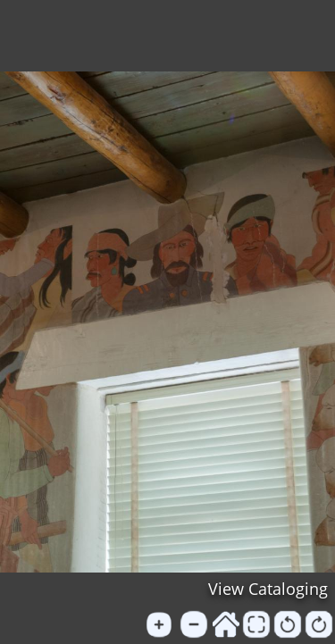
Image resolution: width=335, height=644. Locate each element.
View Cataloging (268, 589)
